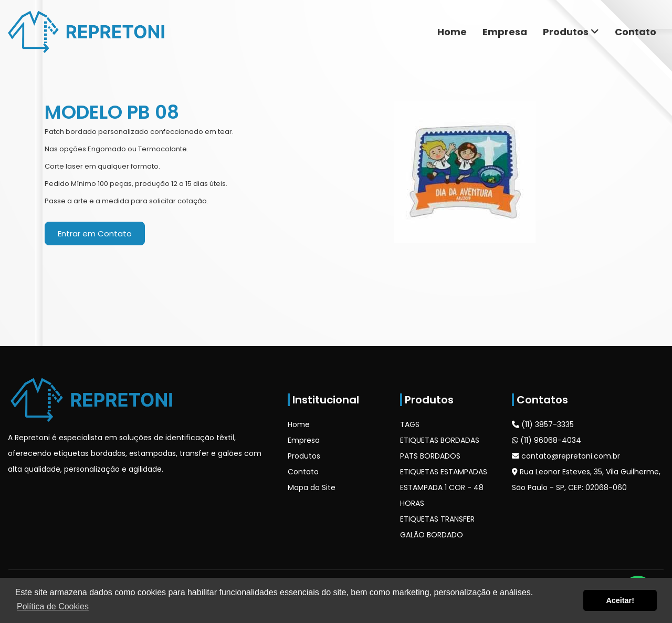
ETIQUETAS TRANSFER (437, 519)
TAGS (410, 424)
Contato (636, 32)
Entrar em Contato (95, 233)
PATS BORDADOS (430, 456)
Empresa (505, 32)
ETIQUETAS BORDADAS (440, 440)
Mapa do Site (312, 487)
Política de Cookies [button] (53, 606)
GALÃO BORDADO (432, 535)
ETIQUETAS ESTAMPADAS (444, 472)
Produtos (571, 32)
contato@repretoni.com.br (566, 456)
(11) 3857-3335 (543, 424)
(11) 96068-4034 (547, 440)
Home (452, 32)
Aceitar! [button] (620, 600)
